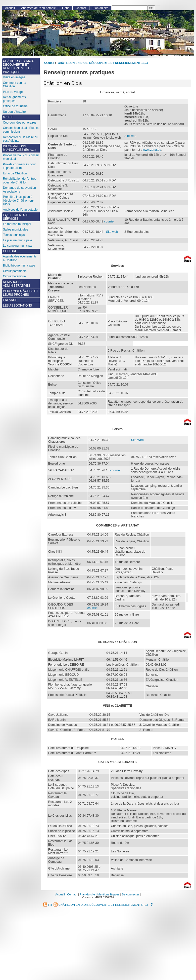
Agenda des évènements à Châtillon (20, 258)
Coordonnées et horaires (20, 123)
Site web (130, 136)
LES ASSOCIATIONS (17, 306)
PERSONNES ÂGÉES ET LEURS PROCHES (21, 293)
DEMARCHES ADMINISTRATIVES (17, 284)
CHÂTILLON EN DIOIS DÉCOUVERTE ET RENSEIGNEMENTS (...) (103, 63)
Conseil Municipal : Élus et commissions (21, 130)
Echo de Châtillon (15, 173)
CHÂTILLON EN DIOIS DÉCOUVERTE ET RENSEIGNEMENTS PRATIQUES (19, 66)
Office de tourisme (15, 106)
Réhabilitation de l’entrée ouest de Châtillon (20, 181)
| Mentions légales (108, 894)
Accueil (49, 63)
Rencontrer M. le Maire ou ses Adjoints (21, 139)
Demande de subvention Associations (19, 190)
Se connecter (131, 894)
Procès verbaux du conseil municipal (21, 157)
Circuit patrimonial (15, 271)
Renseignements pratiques (14, 99)
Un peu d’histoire (14, 112)
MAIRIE (8, 117)
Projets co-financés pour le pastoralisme (19, 166)
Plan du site (100, 8)
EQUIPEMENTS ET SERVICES (16, 217)
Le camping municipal (18, 246)
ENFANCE (10, 300)
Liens (66, 8)
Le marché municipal (17, 224)
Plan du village (13, 92)
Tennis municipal (14, 235)
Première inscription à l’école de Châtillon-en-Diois (18, 200)
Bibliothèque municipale (19, 266)
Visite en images (14, 77)
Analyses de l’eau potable (38, 8)
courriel (109, 221)
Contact (81, 8)
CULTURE (10, 251)
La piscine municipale (18, 240)
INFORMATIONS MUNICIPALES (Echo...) (19, 148)
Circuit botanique (14, 276)
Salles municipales (16, 230)
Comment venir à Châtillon (15, 85)
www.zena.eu (152, 150)
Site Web (137, 440)
